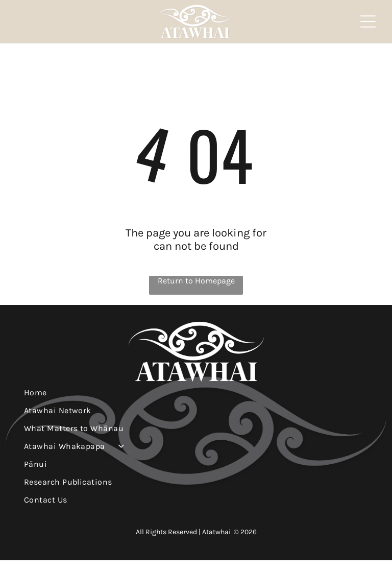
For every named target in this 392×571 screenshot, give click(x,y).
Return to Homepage (196, 291)
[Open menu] (368, 27)
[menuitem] (196, 403)
